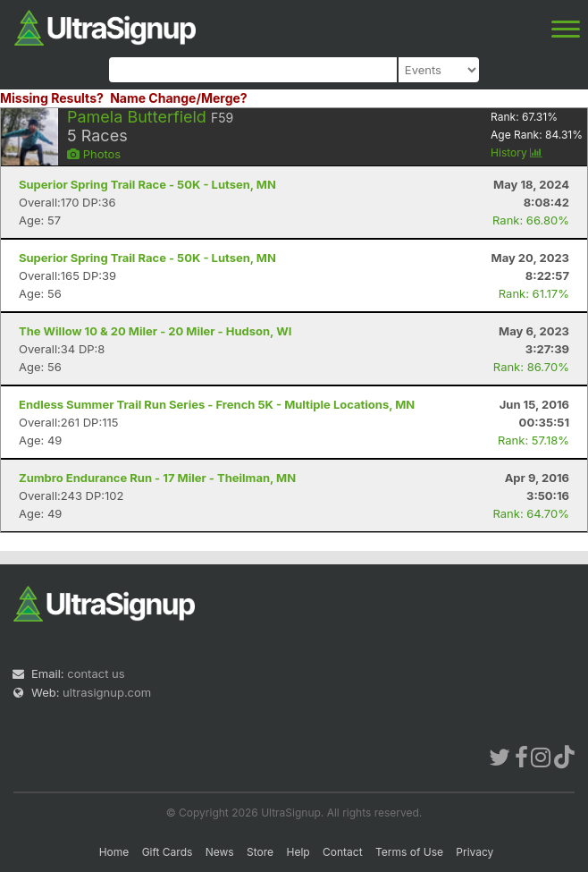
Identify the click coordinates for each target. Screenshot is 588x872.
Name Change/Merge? (179, 98)
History (517, 152)
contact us (96, 673)
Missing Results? (52, 98)
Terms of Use (409, 852)
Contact (343, 852)
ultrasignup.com (107, 692)
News (220, 852)
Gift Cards (168, 852)
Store (260, 852)
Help (298, 852)
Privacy (475, 852)
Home (114, 852)
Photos (94, 154)
